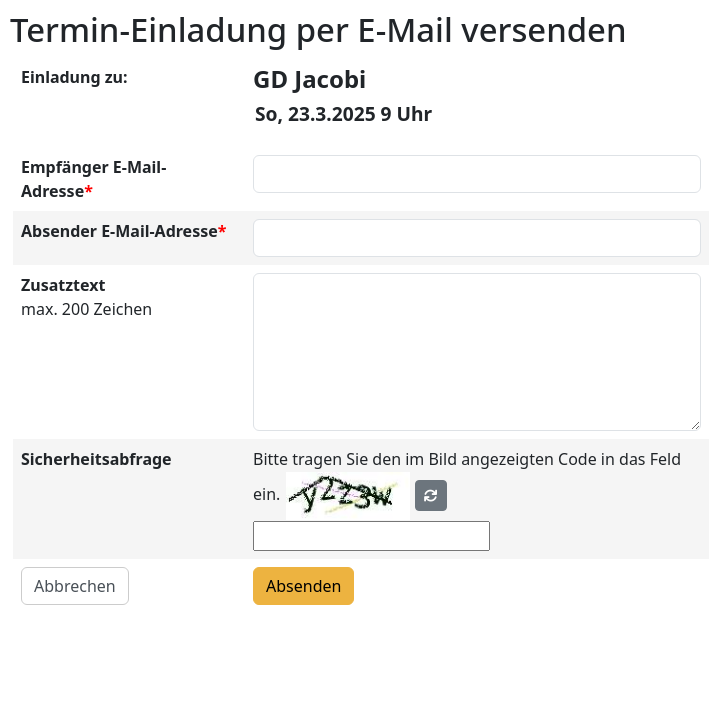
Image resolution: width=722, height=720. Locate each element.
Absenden (303, 586)
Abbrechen (75, 586)
